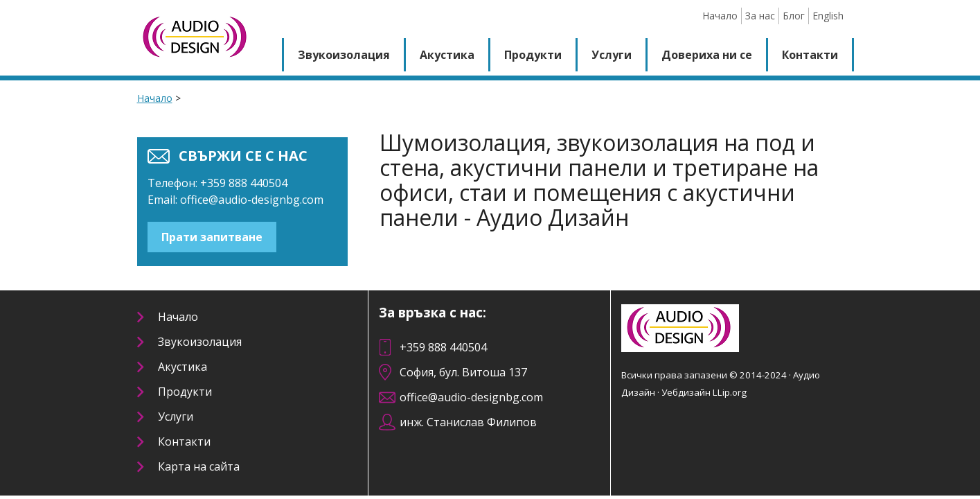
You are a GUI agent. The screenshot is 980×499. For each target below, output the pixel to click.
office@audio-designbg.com (252, 200)
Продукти (533, 55)
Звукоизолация (344, 55)
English (828, 16)
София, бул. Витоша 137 (463, 372)
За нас (760, 16)
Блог (794, 16)
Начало (720, 16)
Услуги (612, 55)
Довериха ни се (707, 55)
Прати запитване (212, 237)
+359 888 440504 (443, 347)
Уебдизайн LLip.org (704, 392)
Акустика (447, 55)
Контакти (810, 55)
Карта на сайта (199, 466)
